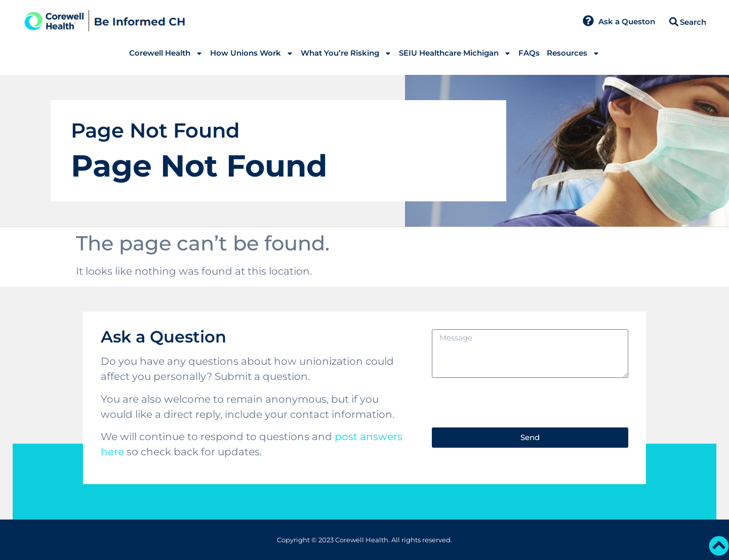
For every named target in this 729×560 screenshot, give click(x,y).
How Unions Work (252, 53)
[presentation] (508, 403)
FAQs (529, 53)
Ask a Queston (627, 21)
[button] (674, 22)
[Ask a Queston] (588, 21)
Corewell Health (166, 53)
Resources (573, 53)
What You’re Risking (346, 53)
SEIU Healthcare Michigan (455, 53)
